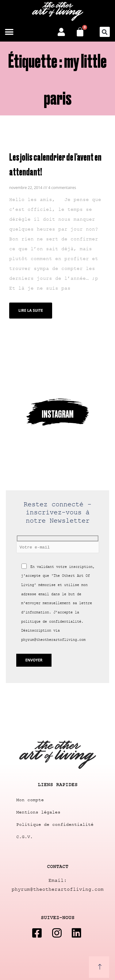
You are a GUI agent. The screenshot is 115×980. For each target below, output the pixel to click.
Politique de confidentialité (55, 825)
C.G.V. (25, 837)
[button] (9, 32)
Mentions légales (38, 812)
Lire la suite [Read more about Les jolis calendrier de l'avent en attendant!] (31, 310)
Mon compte (30, 800)
